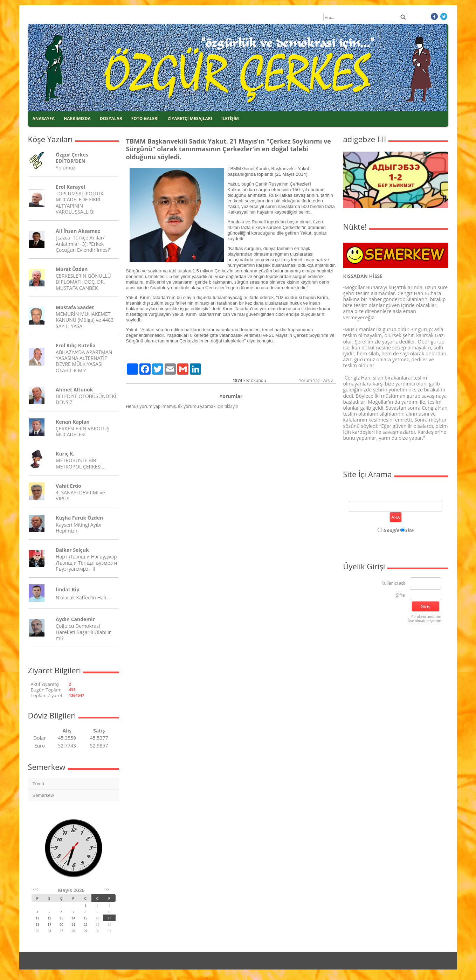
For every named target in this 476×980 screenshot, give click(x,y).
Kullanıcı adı (393, 583)
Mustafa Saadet (75, 307)
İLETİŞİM (230, 119)
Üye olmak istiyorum (425, 621)
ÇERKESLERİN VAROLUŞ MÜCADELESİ (82, 431)
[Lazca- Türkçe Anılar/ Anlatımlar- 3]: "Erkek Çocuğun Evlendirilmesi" (83, 244)
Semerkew (43, 795)
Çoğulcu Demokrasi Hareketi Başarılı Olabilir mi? (83, 632)
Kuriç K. (65, 454)
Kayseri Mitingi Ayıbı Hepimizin (78, 528)
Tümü (38, 784)
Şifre (401, 595)
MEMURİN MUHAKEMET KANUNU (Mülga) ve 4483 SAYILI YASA (85, 320)
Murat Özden (72, 269)
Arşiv (328, 380)
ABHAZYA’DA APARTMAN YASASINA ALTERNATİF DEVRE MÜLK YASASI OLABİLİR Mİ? (84, 361)
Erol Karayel (70, 187)
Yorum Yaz (309, 380)
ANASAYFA (44, 119)
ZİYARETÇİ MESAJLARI (190, 119)
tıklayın (232, 406)
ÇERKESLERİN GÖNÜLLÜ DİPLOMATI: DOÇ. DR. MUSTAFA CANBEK (83, 282)
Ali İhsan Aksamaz (78, 231)
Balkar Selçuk (72, 550)
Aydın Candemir (75, 619)
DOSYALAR (111, 119)
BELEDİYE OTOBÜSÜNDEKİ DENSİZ (86, 399)
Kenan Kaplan (73, 422)
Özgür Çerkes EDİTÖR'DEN (72, 158)
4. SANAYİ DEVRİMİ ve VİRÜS (80, 495)
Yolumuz (65, 168)
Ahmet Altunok (74, 390)
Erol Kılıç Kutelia (76, 345)
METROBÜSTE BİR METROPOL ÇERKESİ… (81, 463)
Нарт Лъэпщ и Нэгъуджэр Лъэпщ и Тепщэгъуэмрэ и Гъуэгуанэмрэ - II (86, 562)
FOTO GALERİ (145, 119)
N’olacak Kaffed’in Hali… (83, 597)
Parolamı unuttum (426, 617)
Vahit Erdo (68, 486)
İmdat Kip (68, 589)
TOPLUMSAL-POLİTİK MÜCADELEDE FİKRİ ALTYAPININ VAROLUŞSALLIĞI (80, 203)
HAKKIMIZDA (77, 119)
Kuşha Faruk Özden (79, 518)
